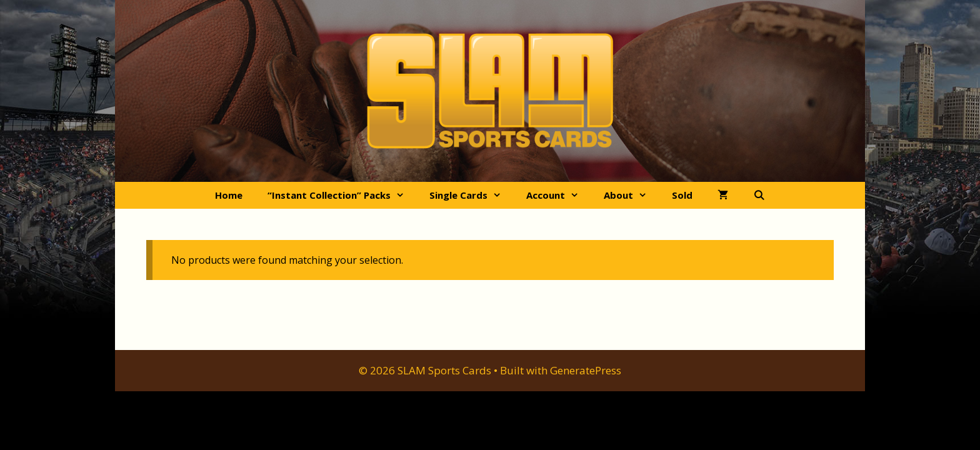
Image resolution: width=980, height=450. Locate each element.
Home (229, 195)
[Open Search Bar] (759, 195)
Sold (682, 195)
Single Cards (472, 195)
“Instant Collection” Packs (342, 195)
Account (559, 195)
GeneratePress (586, 370)
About (632, 195)
